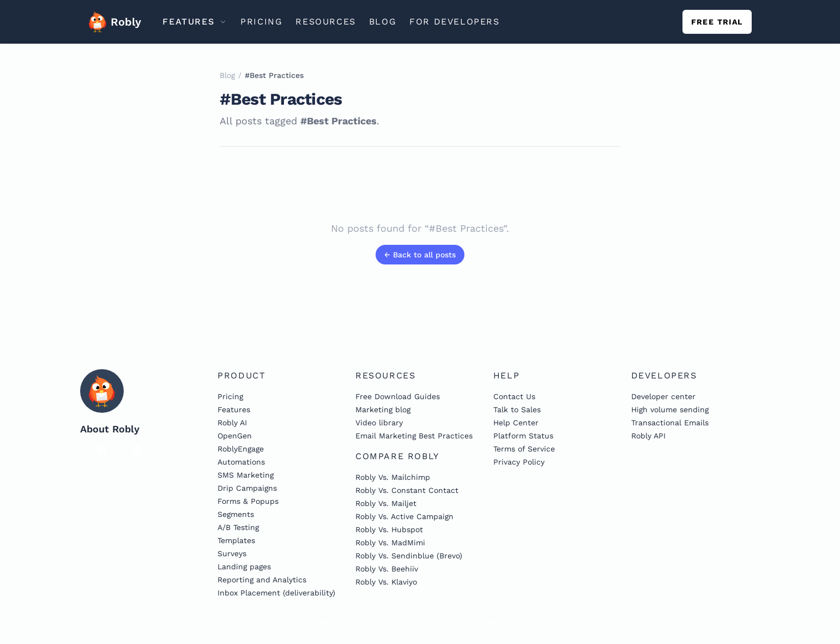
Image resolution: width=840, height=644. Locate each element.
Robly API (648, 436)
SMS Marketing (246, 475)
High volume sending (670, 410)
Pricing (230, 396)
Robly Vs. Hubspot (389, 529)
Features (234, 410)
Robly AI (232, 423)
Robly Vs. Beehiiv (387, 569)
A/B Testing (238, 527)
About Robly (110, 429)
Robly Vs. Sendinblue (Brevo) (409, 556)
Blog (227, 75)
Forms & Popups (248, 501)
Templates (236, 540)
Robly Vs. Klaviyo (386, 582)
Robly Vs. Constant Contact (407, 490)
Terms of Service (524, 449)
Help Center (516, 423)
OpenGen (235, 436)
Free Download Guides (398, 396)
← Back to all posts (420, 255)
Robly (112, 22)
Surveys (232, 553)
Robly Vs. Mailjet (386, 503)
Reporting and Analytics (262, 580)
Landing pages (244, 567)
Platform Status (523, 436)
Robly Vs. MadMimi (390, 543)
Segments (236, 514)
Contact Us (514, 396)
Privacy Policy (519, 462)
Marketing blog (383, 410)
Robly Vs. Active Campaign (404, 516)
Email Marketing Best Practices (414, 436)
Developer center (663, 396)
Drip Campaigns (247, 488)
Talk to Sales (517, 410)
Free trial (717, 22)
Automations (241, 462)
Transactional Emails (670, 423)
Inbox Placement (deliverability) (276, 593)
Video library (379, 423)
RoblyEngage (241, 449)
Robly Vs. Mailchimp (393, 477)
